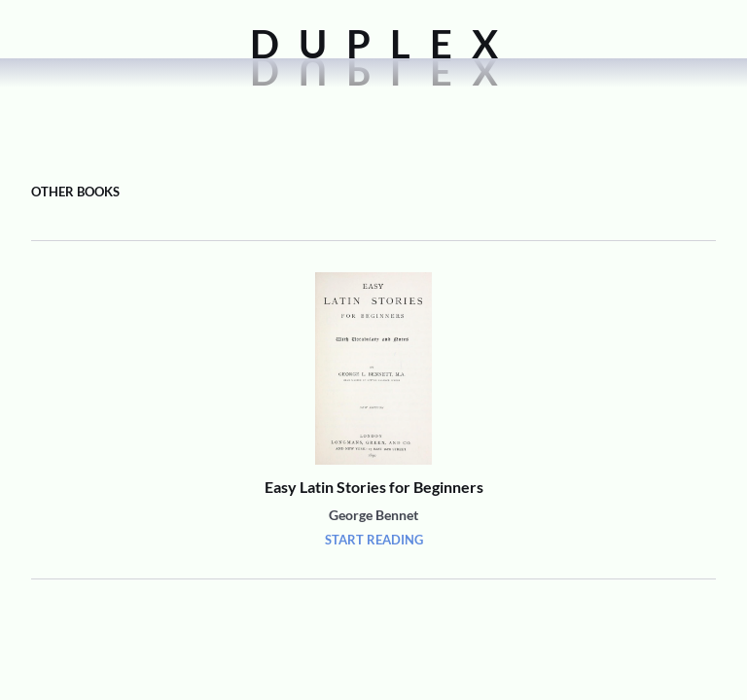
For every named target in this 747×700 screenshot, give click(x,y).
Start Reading (374, 540)
